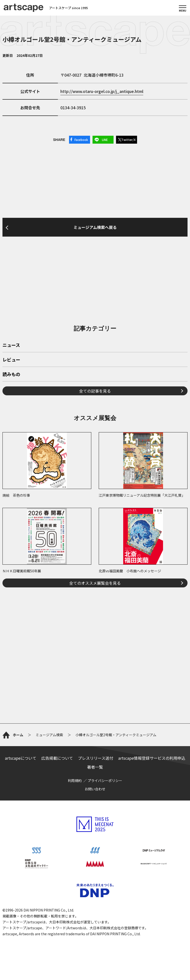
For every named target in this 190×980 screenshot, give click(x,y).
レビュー (11, 360)
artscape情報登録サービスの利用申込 (152, 758)
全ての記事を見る (95, 391)
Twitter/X (128, 140)
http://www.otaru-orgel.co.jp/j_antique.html (102, 91)
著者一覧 (95, 767)
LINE (105, 140)
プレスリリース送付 (96, 758)
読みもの (11, 375)
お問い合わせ (95, 789)
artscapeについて (21, 758)
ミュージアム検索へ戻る (95, 227)
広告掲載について (57, 758)
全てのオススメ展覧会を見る (95, 583)
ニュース (11, 345)
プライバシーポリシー (105, 780)
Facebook (81, 140)
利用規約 (75, 780)
